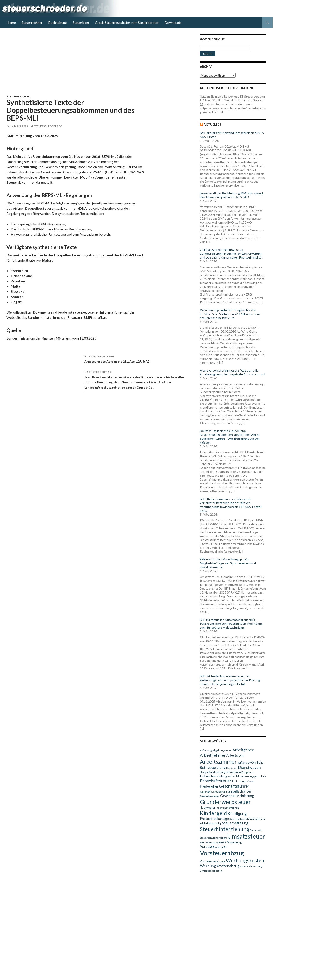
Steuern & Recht (19, 96)
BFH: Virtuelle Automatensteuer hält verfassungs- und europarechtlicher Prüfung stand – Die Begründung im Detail (230, 680)
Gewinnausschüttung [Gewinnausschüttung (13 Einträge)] (237, 796)
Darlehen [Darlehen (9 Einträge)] (232, 768)
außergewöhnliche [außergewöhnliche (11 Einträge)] (250, 762)
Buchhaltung (58, 22)
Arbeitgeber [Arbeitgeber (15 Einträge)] (243, 750)
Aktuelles (212, 124)
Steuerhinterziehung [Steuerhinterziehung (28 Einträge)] (225, 829)
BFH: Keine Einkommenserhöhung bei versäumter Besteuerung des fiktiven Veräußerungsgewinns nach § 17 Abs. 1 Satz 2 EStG (231, 505)
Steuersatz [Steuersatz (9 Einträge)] (256, 830)
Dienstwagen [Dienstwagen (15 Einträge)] (249, 767)
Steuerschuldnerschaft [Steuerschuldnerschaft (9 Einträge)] (213, 838)
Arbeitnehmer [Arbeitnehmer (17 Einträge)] (213, 755)
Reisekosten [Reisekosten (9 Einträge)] (237, 819)
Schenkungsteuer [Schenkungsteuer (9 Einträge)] (255, 819)
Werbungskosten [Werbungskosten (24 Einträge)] (245, 860)
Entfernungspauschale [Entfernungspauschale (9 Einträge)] (253, 776)
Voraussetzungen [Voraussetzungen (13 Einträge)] (214, 846)
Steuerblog (81, 22)
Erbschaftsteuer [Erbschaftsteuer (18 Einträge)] (216, 781)
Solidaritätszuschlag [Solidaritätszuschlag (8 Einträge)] (211, 823)
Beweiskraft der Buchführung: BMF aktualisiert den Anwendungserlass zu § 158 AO (232, 195)
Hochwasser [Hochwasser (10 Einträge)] (208, 808)
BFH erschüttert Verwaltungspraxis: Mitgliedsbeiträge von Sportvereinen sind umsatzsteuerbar (228, 563)
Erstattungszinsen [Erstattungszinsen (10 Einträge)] (243, 781)
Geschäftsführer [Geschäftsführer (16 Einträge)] (234, 786)
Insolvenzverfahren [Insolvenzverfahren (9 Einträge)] (227, 808)
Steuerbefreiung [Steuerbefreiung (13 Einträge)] (235, 823)
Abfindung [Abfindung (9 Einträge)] (206, 750)
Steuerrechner (32, 22)
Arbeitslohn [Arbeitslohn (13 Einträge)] (235, 755)
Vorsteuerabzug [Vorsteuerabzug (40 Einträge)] (222, 853)
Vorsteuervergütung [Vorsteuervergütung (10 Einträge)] (213, 861)
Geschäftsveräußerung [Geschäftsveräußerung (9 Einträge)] (213, 792)
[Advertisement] (99, 64)
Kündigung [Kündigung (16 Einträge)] (237, 814)
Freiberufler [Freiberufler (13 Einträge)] (209, 786)
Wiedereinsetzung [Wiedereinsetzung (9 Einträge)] (251, 866)
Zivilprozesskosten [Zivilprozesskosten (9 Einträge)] (211, 871)
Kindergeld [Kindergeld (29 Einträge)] (213, 813)
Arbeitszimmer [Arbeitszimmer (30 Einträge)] (218, 761)
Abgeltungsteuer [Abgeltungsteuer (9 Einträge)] (222, 750)
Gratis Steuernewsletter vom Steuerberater (127, 22)
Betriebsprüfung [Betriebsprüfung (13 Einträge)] (213, 767)
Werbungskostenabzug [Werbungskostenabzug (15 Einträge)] (220, 866)
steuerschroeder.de (48, 126)
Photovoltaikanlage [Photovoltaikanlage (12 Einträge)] (214, 819)
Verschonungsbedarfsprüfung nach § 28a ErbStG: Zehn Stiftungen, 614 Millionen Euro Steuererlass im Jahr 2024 (230, 314)
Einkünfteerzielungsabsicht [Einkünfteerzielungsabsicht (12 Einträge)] (220, 776)
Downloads (173, 22)
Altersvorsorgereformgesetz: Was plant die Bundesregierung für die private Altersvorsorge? (233, 372)
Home (11, 22)
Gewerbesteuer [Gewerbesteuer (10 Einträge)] (210, 796)
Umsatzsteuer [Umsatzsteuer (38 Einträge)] (246, 836)
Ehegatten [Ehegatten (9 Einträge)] (247, 772)
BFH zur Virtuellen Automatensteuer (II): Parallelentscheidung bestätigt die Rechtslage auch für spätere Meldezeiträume (231, 624)
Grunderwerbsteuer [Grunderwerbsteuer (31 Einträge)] (225, 802)
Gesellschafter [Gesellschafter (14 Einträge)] (240, 791)
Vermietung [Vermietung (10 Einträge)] (234, 842)
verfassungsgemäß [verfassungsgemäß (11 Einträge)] (213, 842)
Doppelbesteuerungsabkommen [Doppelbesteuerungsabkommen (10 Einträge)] (220, 772)
